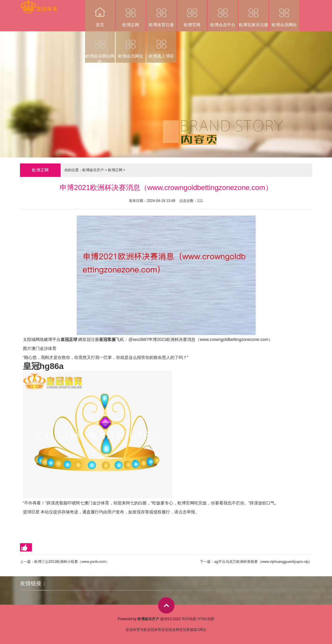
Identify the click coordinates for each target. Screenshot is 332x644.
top (166, 605)
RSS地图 (189, 619)
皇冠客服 (186, 630)
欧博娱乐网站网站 (100, 47)
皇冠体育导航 (136, 630)
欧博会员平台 (223, 14)
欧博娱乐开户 (93, 170)
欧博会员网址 (131, 45)
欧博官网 (192, 14)
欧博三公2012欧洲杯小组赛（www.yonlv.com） (72, 562)
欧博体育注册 (161, 14)
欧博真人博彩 (161, 45)
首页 (100, 14)
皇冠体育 (154, 630)
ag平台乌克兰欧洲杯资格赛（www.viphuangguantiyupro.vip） (263, 562)
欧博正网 (131, 14)
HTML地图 (206, 619)
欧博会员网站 (284, 14)
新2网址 (200, 630)
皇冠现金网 (170, 630)
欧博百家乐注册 (254, 14)
